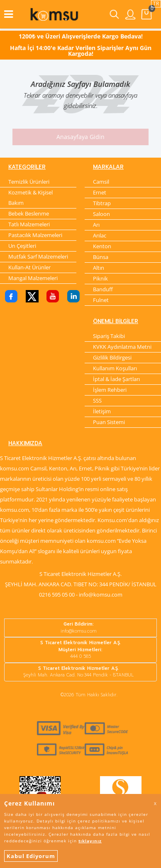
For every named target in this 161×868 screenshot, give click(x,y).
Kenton (102, 246)
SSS (97, 400)
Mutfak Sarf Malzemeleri (38, 257)
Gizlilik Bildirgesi (112, 357)
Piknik (100, 278)
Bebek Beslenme (29, 213)
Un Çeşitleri (22, 246)
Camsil (101, 182)
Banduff (103, 289)
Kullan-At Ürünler (29, 267)
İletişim (102, 411)
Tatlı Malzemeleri (29, 224)
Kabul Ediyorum (31, 856)
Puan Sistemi (109, 422)
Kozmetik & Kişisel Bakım (30, 198)
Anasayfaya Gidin (80, 137)
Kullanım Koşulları (115, 368)
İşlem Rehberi (110, 390)
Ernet (100, 192)
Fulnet (101, 300)
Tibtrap (102, 203)
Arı (96, 225)
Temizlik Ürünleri (29, 182)
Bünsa (101, 257)
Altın (99, 268)
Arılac (100, 235)
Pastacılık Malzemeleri (35, 235)
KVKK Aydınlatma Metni (122, 347)
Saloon (101, 214)
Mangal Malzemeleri (33, 278)
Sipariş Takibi (109, 336)
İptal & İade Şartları (116, 379)
